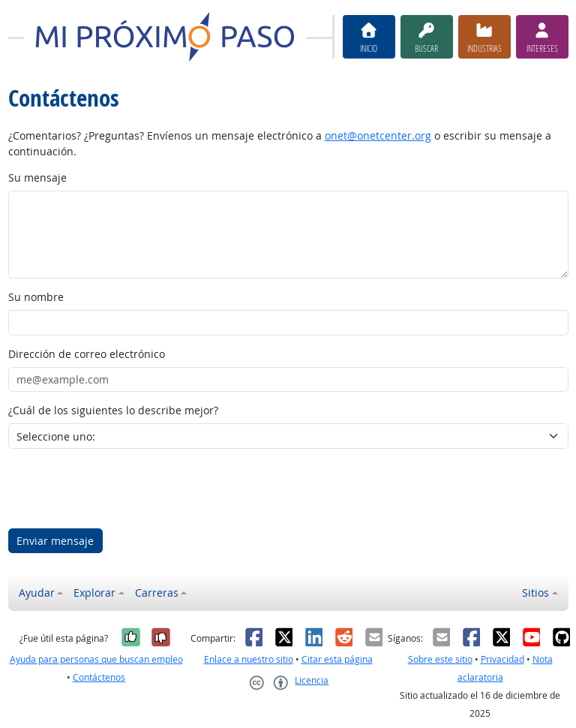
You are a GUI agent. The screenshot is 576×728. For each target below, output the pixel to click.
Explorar (94, 593)
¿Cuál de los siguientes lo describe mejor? (113, 410)
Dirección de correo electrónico (87, 354)
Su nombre (36, 297)
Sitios (535, 593)
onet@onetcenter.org (378, 135)
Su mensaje (37, 177)
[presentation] (122, 489)
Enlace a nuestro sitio (249, 659)
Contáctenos (99, 677)
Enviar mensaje (55, 541)
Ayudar (37, 593)
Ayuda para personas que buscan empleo (96, 659)
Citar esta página (337, 659)
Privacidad (502, 659)
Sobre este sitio (440, 659)
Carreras (157, 593)
